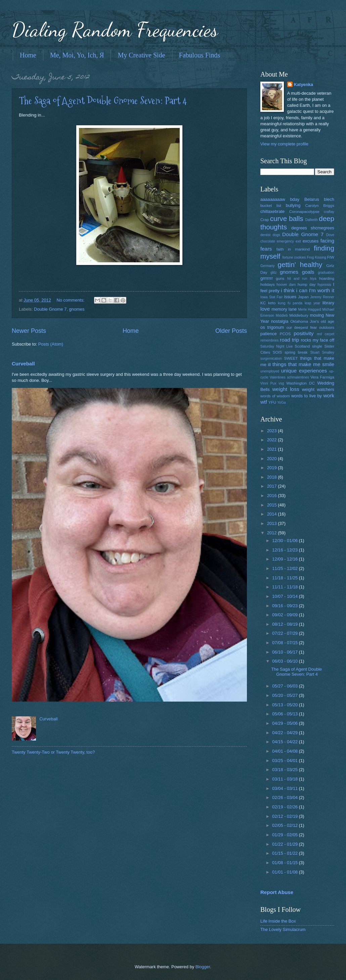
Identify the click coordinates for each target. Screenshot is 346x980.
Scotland (302, 346)
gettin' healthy (300, 264)
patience (269, 334)
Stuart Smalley (322, 352)
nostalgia (280, 321)
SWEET (291, 358)
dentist (265, 235)
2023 (272, 431)
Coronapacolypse (304, 212)
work (329, 395)
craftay (329, 212)
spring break (296, 352)
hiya (313, 279)
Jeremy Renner (322, 297)
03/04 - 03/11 (285, 788)
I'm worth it (322, 290)
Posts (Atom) (51, 344)
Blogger (203, 967)
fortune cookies (294, 257)
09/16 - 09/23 (285, 606)
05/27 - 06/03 (285, 686)
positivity (304, 333)
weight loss (286, 389)
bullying (293, 205)
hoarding (327, 278)
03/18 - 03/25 (285, 770)
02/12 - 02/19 (285, 816)
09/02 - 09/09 (285, 615)
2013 (272, 523)
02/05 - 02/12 (285, 825)
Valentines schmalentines (289, 377)
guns (280, 278)
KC (263, 303)
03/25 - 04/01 (285, 761)
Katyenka (304, 84)
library (328, 303)
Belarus (312, 199)
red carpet (326, 334)
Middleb (282, 316)
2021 (272, 449)
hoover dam (286, 285)
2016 (272, 496)
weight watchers (318, 389)
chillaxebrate (272, 211)
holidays (267, 284)
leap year (312, 303)
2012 (272, 533)
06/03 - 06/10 (285, 661)
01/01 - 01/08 (285, 872)
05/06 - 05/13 (285, 714)
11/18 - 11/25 (285, 578)
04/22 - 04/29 (285, 733)
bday (295, 199)
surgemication (271, 359)
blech (329, 199)
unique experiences (304, 371)
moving (317, 315)
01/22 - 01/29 (285, 844)
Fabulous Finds (200, 55)
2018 (272, 477)
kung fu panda (290, 303)
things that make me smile (303, 364)
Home (28, 55)
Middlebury (299, 315)
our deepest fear (301, 327)
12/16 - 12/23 (285, 550)
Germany (267, 266)
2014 (272, 514)
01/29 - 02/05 (285, 835)
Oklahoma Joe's (305, 321)
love (265, 309)
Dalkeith (312, 220)
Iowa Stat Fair (271, 297)
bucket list (271, 206)
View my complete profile (284, 144)
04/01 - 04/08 (285, 751)
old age (328, 321)
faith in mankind (293, 249)
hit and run (297, 279)
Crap (265, 220)
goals (308, 272)
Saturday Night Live (276, 346)
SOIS (277, 352)
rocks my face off (318, 340)
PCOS (285, 334)
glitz (273, 273)
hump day (307, 284)
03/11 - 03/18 (285, 779)
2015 (272, 505)
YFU (272, 402)
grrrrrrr (267, 278)
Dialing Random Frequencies (115, 30)
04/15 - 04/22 (285, 742)
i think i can (294, 290)
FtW (331, 257)
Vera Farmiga (322, 377)
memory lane (284, 309)
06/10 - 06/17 (285, 652)
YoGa (281, 403)
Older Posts (231, 331)
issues (290, 297)
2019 (272, 468)
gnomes (77, 309)
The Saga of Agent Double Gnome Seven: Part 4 (103, 101)
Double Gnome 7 (50, 309)
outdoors (327, 327)
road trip (289, 340)
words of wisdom (275, 396)
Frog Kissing (316, 257)
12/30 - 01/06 (285, 541)
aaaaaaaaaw (273, 199)
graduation (326, 273)
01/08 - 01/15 (285, 863)
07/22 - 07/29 (285, 633)
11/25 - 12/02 (285, 568)
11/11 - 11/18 (285, 587)
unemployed (270, 371)
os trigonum (272, 327)
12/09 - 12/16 (285, 559)
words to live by (307, 396)
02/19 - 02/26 (285, 807)
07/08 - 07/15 (285, 643)
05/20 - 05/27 (285, 695)
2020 (272, 459)
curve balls (287, 218)
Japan (303, 297)
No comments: (71, 300)
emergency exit (289, 241)
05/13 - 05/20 (285, 705)
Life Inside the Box (278, 921)
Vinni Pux (268, 383)
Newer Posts (29, 331)
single (317, 346)
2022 (272, 440)
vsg (281, 383)
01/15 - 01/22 (285, 853)
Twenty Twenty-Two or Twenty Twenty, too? (53, 752)
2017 (272, 486)
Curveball (23, 364)
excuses (311, 241)
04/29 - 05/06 (285, 723)
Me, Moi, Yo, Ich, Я (77, 55)
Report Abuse (277, 892)
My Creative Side (141, 55)
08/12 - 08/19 (285, 624)
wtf (264, 402)
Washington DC (300, 383)
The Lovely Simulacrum (283, 929)
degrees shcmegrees (313, 228)
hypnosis (324, 285)
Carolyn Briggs (320, 206)
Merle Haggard (310, 309)
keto (272, 303)
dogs (276, 235)
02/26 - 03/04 (285, 797)
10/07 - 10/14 (285, 596)
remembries (269, 340)
